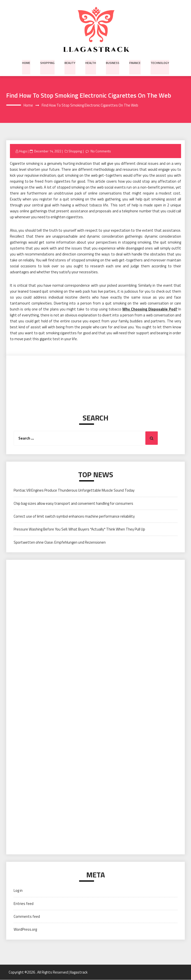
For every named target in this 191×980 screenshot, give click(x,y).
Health (91, 62)
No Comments (101, 151)
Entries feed (24, 904)
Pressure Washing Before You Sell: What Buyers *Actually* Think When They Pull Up (79, 529)
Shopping (48, 62)
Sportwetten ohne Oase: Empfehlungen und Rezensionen (60, 542)
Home (27, 62)
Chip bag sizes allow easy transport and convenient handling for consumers (73, 503)
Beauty (70, 62)
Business (112, 62)
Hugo (23, 151)
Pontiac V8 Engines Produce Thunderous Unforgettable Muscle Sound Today (74, 490)
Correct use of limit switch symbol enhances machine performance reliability (74, 517)
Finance (134, 62)
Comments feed (27, 917)
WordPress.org (25, 930)
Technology (159, 62)
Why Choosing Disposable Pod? (150, 309)
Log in (18, 891)
